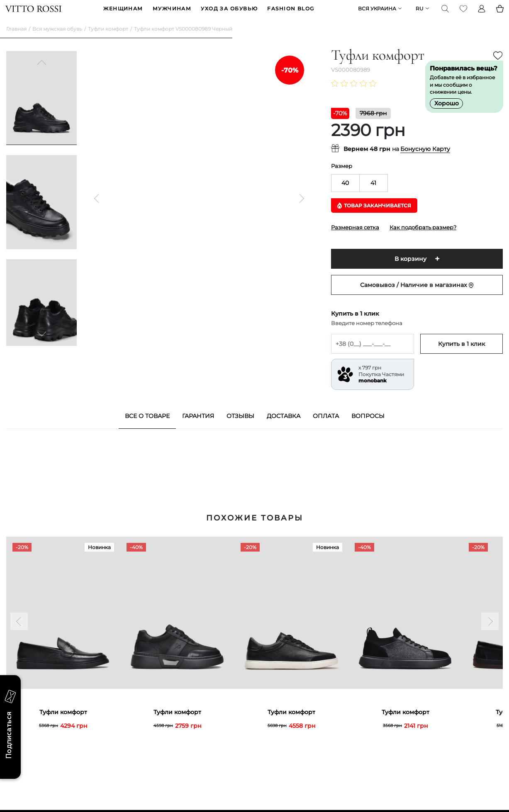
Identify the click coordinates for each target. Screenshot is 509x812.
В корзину (410, 272)
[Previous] (41, 76)
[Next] (41, 346)
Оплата (326, 429)
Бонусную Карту (425, 162)
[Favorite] (463, 15)
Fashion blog (291, 15)
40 (345, 196)
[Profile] (481, 15)
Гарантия (198, 429)
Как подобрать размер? (423, 240)
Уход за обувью (229, 15)
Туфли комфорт (108, 42)
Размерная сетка (355, 240)
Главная (16, 42)
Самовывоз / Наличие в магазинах (417, 298)
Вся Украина (376, 15)
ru (419, 15)
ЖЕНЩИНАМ (123, 15)
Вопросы (368, 429)
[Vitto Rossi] (34, 15)
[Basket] (499, 15)
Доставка (284, 429)
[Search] (444, 15)
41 (373, 196)
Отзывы (240, 429)
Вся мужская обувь (57, 42)
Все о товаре (147, 429)
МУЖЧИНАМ (172, 15)
